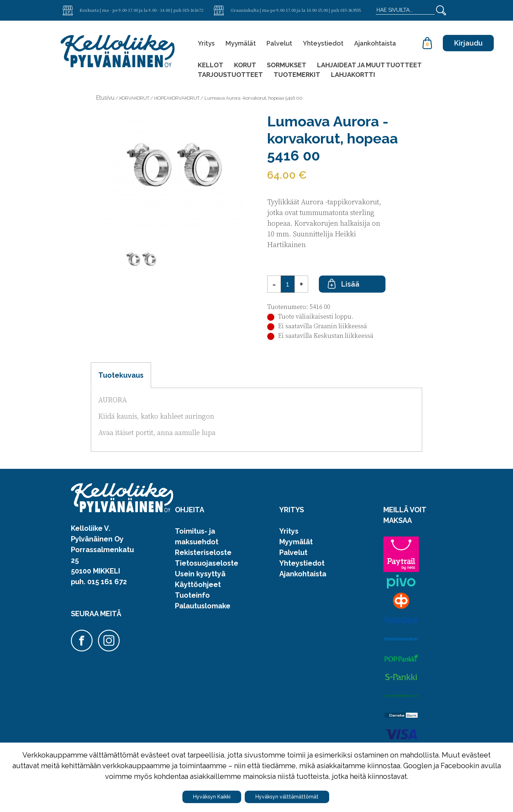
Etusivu (105, 98)
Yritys (206, 43)
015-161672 (193, 10)
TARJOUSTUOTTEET (230, 75)
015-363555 (351, 10)
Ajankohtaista (375, 43)
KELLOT (211, 65)
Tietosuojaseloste (207, 563)
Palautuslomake (203, 606)
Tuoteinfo (192, 595)
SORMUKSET (287, 65)
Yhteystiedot (323, 43)
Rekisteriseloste (203, 552)
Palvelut (279, 43)
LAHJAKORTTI (353, 75)
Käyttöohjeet (198, 585)
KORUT (245, 65)
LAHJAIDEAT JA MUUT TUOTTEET (369, 65)
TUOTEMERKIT (297, 75)
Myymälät (241, 43)
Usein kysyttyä (200, 574)
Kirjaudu (468, 43)
